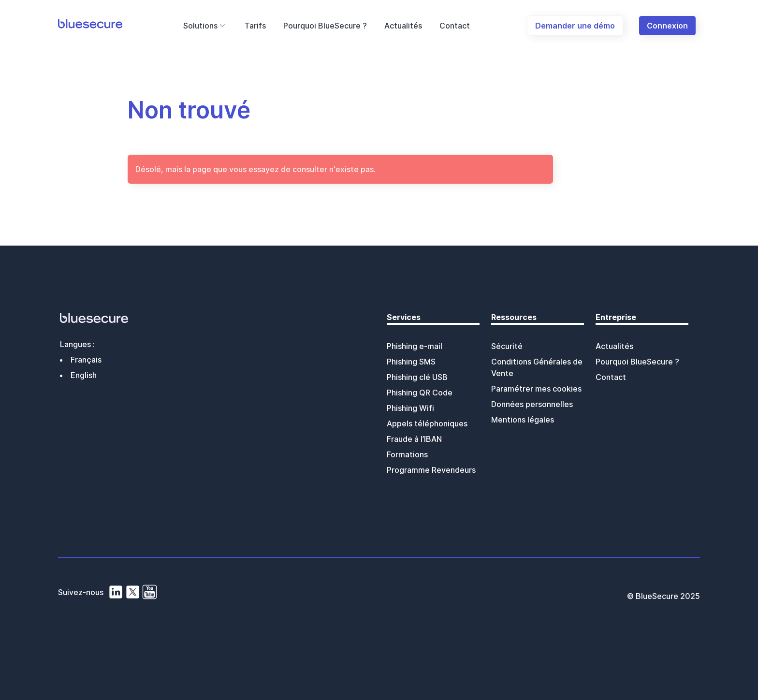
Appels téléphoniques (427, 423)
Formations (407, 454)
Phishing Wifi (410, 408)
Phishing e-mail (415, 346)
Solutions (205, 26)
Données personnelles (532, 404)
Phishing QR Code (420, 393)
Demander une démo (575, 26)
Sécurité (507, 346)
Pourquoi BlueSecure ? (325, 26)
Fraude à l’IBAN (414, 439)
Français (86, 360)
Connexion (667, 26)
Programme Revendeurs (431, 470)
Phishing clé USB (417, 377)
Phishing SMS (411, 362)
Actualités (403, 26)
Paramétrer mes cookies (536, 389)
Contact (455, 26)
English (84, 375)
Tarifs (255, 26)
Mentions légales (523, 420)
